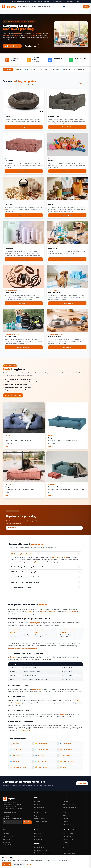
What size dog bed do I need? (21, 556)
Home (4, 12)
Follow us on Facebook (10, 812)
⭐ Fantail (19, 69)
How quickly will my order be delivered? (25, 579)
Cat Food (65, 822)
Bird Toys (6, 848)
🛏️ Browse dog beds (12, 46)
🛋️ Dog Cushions (30, 69)
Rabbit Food (38, 833)
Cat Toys (65, 819)
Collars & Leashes (40, 819)
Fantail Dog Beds (39, 807)
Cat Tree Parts (67, 810)
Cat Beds (65, 816)
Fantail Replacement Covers (43, 853)
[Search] (72, 7)
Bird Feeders (7, 839)
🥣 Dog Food (66, 69)
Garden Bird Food (8, 845)
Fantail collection (31, 46)
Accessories (38, 839)
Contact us (82, 783)
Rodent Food (38, 836)
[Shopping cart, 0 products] (86, 7)
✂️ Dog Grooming (79, 69)
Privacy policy (67, 851)
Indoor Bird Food (8, 836)
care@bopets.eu (19, 808)
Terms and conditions (69, 854)
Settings (30, 864)
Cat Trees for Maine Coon (70, 807)
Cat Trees (66, 801)
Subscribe (27, 822)
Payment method (68, 839)
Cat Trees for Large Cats (70, 804)
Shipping (65, 842)
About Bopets (67, 836)
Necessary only (19, 864)
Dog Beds (37, 801)
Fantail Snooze (57, 560)
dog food (6, 35)
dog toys (15, 35)
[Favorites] (80, 7)
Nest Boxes (6, 842)
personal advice (26, 732)
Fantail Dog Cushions (41, 850)
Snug (66, 560)
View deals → (13, 528)
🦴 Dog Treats (55, 69)
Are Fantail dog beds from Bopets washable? (27, 569)
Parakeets (6, 833)
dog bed (35, 564)
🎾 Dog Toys (43, 69)
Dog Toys (37, 816)
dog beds (17, 33)
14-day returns (67, 845)
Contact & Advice (68, 833)
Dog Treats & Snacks (41, 813)
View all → (83, 86)
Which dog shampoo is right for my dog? (25, 584)
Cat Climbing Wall (68, 824)
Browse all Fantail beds (13, 397)
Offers (65, 848)
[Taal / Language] (66, 7)
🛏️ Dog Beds (8, 69)
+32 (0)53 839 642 (8, 808)
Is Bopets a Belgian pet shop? (21, 589)
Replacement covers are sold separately (23, 650)
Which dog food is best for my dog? (23, 574)
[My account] (76, 7)
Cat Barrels (66, 813)
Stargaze (63, 635)
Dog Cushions (38, 804)
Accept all (7, 864)
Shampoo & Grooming (41, 822)
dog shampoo (30, 35)
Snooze (12, 635)
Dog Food (37, 810)
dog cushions (36, 33)
